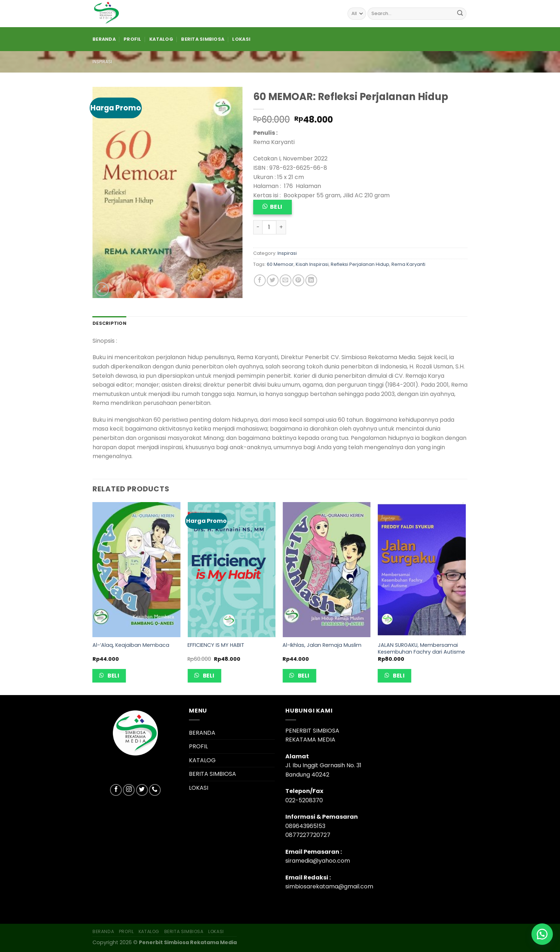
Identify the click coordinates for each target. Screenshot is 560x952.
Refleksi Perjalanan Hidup (360, 264)
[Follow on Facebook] (116, 790)
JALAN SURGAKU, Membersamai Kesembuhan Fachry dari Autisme (421, 648)
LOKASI (241, 39)
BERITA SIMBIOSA (203, 39)
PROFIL (132, 39)
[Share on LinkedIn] (311, 280)
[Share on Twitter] (273, 280)
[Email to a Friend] (286, 280)
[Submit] (460, 14)
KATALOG (161, 39)
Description (109, 323)
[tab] (109, 323)
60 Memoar (280, 264)
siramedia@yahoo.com (318, 861)
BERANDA (104, 39)
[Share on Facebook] (260, 280)
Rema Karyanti (408, 264)
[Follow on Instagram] (129, 790)
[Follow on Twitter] (142, 790)
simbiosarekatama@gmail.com (329, 886)
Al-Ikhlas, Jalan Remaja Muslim (322, 645)
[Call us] (155, 790)
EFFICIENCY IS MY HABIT (216, 645)
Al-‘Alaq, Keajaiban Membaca (131, 645)
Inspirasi (102, 62)
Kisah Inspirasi (312, 264)
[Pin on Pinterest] (298, 280)
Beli (276, 207)
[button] (542, 934)
